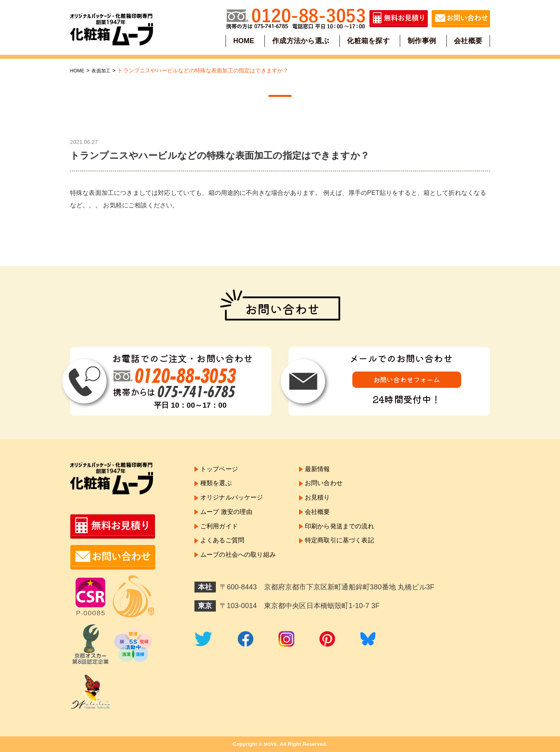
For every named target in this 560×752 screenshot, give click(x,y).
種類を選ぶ (218, 487)
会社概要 (467, 40)
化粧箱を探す (368, 40)
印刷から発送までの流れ (353, 538)
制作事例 (421, 40)
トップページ (221, 470)
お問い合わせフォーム (407, 381)
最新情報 (328, 470)
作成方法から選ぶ (301, 40)
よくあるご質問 (225, 554)
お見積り (328, 504)
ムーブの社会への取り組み (243, 571)
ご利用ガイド (221, 538)
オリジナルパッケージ (236, 504)
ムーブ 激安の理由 (229, 521)
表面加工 (105, 70)
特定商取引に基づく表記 (353, 554)
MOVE (270, 744)
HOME (245, 40)
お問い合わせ (335, 487)
